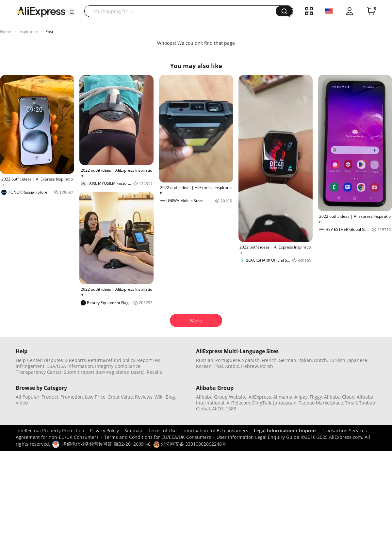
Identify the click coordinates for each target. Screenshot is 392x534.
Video (22, 403)
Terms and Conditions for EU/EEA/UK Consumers (158, 437)
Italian (305, 360)
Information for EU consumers (215, 431)
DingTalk (262, 403)
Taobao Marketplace (321, 403)
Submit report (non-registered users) (104, 372)
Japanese (357, 360)
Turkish (337, 360)
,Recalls (154, 372)
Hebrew (250, 366)
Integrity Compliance (118, 366)
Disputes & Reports (65, 360)
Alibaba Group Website (221, 397)
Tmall (351, 403)
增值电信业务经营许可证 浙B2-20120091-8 (106, 444)
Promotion (72, 397)
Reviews (144, 397)
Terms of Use (162, 431)
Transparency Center (39, 372)
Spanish (251, 360)
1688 (231, 409)
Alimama (283, 397)
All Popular (28, 397)
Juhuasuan (285, 403)
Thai (218, 366)
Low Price (95, 397)
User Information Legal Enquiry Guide (258, 437)
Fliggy (316, 397)
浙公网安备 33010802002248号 (190, 444)
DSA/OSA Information (70, 366)
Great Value (120, 397)
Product (50, 397)
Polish (267, 366)
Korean (204, 366)
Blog (170, 397)
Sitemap (133, 431)
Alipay (301, 397)
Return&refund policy (112, 360)
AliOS (218, 409)
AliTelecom (238, 403)
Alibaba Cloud (339, 397)
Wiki (159, 397)
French (269, 360)
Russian (205, 360)
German (287, 360)
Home (6, 32)
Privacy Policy (104, 431)
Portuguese (228, 360)
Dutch (320, 360)
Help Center (29, 360)
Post (49, 32)
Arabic (232, 366)
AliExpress (260, 397)
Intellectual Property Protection (50, 431)
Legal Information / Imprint (285, 431)
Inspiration (28, 32)
